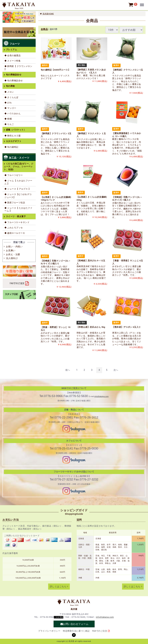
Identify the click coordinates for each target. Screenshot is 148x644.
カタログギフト (14, 141)
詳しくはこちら (58, 587)
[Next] (116, 370)
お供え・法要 (13, 254)
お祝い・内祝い (14, 246)
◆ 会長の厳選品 (12, 55)
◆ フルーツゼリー (14, 175)
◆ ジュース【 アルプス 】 (17, 189)
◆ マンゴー (10, 108)
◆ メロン (9, 92)
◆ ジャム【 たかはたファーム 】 (18, 182)
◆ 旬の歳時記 (11, 147)
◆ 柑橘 (8, 119)
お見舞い (11, 250)
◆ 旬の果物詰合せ (14, 81)
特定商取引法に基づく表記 (76, 631)
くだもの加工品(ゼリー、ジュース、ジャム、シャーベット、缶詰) (18, 167)
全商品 (44, 29)
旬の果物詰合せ (14, 75)
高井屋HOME (48, 14)
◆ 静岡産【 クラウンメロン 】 (18, 68)
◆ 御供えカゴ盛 (12, 136)
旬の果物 (10, 86)
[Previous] (68, 370)
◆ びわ (8, 103)
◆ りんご (9, 124)
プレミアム (11, 50)
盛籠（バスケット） (16, 130)
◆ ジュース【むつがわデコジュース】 (18, 196)
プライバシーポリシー (49, 631)
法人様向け (12, 258)
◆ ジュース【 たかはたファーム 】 (18, 209)
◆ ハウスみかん (12, 114)
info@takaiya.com (101, 396)
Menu (142, 3)
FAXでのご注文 (100, 631)
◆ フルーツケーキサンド (17, 222)
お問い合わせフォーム (76, 624)
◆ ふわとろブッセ (14, 228)
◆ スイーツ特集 (12, 61)
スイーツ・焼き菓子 (16, 216)
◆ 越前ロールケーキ (15, 233)
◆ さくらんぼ (11, 97)
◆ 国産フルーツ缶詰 (15, 203)
